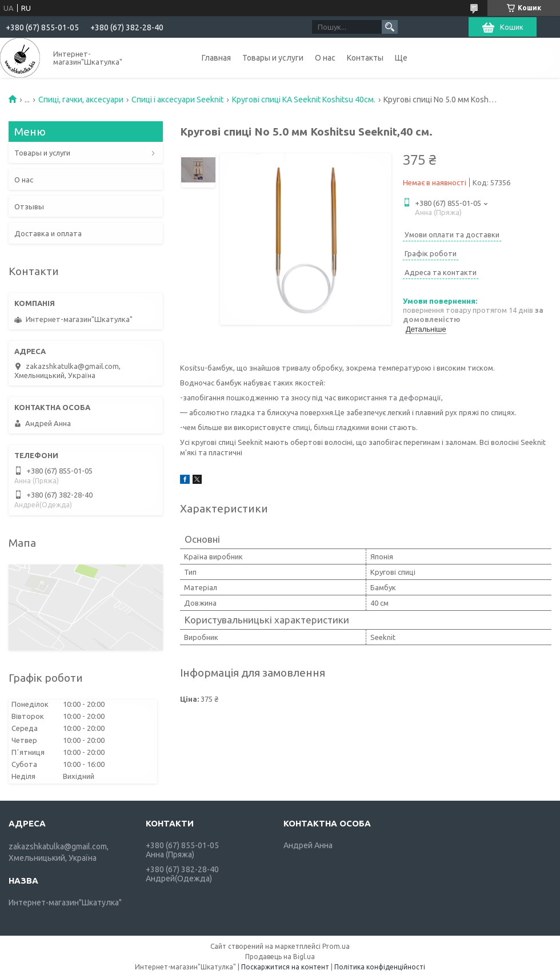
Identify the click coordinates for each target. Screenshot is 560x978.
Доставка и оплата (48, 233)
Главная (216, 58)
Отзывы (29, 206)
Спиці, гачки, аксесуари (81, 100)
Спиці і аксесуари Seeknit (177, 100)
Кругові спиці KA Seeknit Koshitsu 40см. (304, 100)
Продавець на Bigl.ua (280, 957)
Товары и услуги (273, 58)
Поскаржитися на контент (285, 967)
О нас (325, 58)
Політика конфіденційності (380, 967)
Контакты (365, 58)
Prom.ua (336, 946)
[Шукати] (390, 27)
